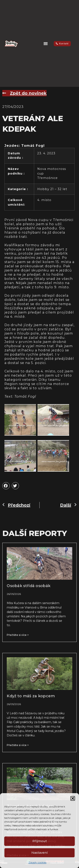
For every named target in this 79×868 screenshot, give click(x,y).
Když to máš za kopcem (31, 696)
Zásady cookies (37, 862)
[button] (73, 798)
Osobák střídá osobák (29, 586)
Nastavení (40, 853)
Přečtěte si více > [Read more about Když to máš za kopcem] (18, 745)
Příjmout (40, 841)
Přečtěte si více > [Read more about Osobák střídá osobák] (18, 635)
